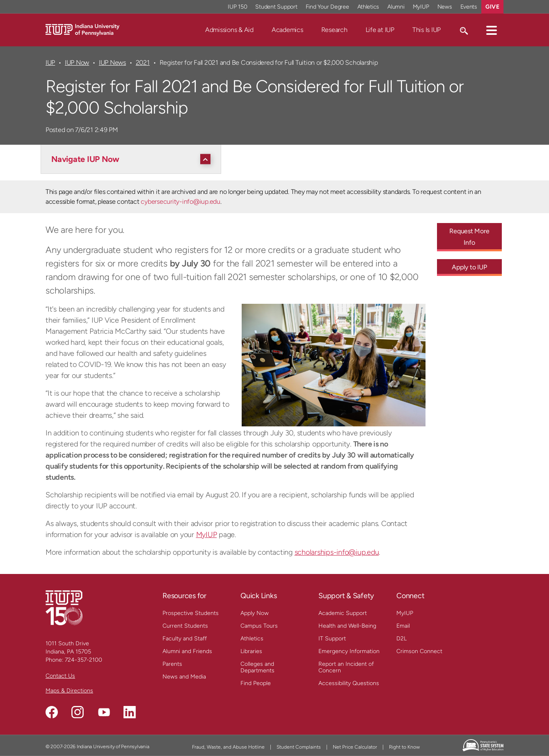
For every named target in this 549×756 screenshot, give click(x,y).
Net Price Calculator (355, 747)
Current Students (185, 626)
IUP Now (77, 63)
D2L (401, 639)
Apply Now (255, 613)
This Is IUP (427, 30)
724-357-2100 (83, 660)
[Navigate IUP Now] (133, 159)
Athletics (252, 639)
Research (334, 30)
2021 (143, 63)
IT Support (332, 639)
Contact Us (60, 676)
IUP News (112, 63)
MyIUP (207, 535)
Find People (256, 683)
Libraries (251, 651)
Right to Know (404, 747)
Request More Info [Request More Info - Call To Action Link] (469, 237)
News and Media (184, 677)
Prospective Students (191, 613)
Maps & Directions (69, 691)
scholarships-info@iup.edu (337, 552)
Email (403, 626)
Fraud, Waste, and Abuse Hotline (228, 747)
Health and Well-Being (347, 626)
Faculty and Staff (185, 639)
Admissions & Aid (229, 30)
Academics (287, 30)
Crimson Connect (419, 651)
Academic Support (343, 613)
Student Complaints (299, 747)
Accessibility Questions (349, 683)
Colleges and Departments (257, 667)
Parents (172, 664)
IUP (50, 63)
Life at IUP (380, 30)
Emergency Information (349, 651)
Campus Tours (259, 626)
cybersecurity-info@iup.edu (180, 202)
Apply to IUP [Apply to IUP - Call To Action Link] (469, 267)
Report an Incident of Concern (346, 667)
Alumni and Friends (187, 651)
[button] (492, 30)
